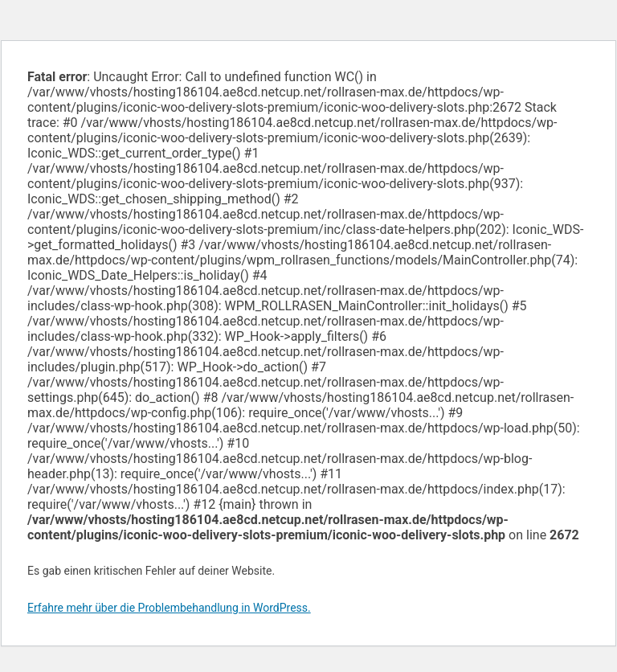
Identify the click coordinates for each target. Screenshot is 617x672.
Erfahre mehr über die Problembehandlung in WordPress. (169, 608)
